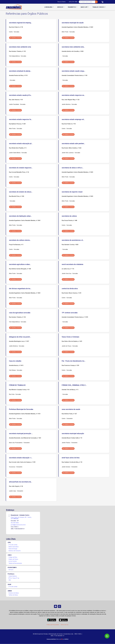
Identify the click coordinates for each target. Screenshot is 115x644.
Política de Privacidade (53, 625)
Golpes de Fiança (13, 559)
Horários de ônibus (14, 593)
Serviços (11, 570)
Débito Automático (14, 547)
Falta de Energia (13, 549)
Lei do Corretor (13, 561)
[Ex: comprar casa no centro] (87, 2)
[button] (102, 2)
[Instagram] (59, 606)
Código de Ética (13, 557)
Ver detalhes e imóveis (15, 38)
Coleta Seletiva (13, 576)
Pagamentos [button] (72, 7)
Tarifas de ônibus (13, 595)
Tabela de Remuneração (15, 563)
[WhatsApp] (107, 636)
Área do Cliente (62, 2)
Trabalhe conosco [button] (99, 7)
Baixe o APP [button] (84, 7)
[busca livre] (96, 2)
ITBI (10, 580)
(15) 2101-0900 (15, 523)
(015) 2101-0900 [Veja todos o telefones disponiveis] (73, 2)
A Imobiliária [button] (49, 7)
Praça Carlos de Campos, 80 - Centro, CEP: (21, 518)
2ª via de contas (13, 545)
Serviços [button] (60, 7)
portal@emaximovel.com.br (18, 525)
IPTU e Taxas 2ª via (14, 578)
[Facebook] (56, 606)
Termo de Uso (64, 625)
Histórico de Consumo (15, 551)
